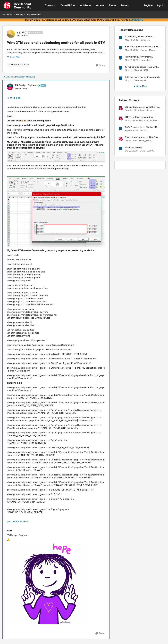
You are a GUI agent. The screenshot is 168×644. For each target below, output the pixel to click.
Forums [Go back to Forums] (19, 15)
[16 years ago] (131, 141)
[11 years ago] (131, 121)
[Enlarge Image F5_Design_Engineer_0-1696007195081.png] (56, 157)
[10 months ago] (131, 131)
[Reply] (100, 65)
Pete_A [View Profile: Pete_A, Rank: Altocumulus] (144, 131)
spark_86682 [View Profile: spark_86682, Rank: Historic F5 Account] (146, 141)
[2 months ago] (132, 40)
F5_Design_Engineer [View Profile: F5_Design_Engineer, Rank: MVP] (26, 85)
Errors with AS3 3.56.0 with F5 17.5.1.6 (142, 47)
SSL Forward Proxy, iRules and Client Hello (142, 77)
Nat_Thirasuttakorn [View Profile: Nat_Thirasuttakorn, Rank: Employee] (148, 121)
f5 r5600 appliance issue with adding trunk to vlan (141, 67)
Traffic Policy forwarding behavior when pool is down (140, 57)
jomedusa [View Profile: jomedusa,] (145, 40)
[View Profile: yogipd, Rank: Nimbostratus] (11, 34)
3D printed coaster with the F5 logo (142, 107)
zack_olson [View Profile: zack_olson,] (146, 60)
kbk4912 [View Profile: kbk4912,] (144, 70)
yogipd (17, 98)
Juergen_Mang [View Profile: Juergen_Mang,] (148, 50)
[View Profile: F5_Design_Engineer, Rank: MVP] (10, 87)
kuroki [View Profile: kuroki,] (143, 80)
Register (148, 5)
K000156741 (136, 20)
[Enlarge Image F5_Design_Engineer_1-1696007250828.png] (56, 212)
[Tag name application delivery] (18, 65)
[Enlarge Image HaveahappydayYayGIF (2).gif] (48, 584)
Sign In (160, 5)
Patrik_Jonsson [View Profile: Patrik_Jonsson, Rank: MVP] (147, 110)
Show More (14, 57)
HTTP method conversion (139, 117)
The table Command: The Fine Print (142, 137)
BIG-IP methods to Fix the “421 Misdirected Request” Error (142, 127)
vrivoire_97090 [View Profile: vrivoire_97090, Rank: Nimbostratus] (147, 151)
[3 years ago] (131, 110)
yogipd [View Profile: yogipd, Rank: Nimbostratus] (20, 32)
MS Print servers (134, 148)
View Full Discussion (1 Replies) (19, 77)
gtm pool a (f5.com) (18, 521)
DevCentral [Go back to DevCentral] (7, 15)
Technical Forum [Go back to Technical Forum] (34, 15)
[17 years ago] (131, 151)
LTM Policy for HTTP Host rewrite (139, 37)
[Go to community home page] (17, 6)
